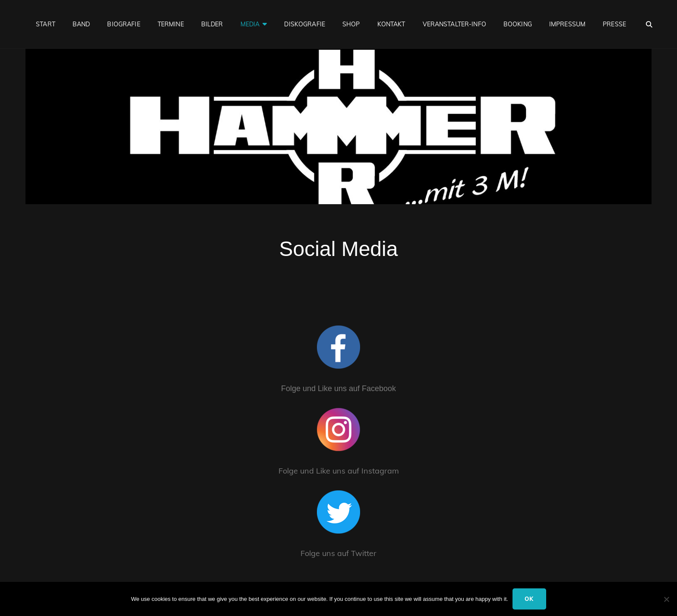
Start (46, 24)
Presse (614, 24)
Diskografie (305, 24)
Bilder (212, 24)
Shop (351, 24)
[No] (666, 599)
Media (250, 24)
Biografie (123, 24)
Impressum (567, 24)
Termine (171, 24)
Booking (518, 24)
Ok (529, 599)
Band (81, 24)
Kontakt (391, 24)
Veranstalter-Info (454, 24)
